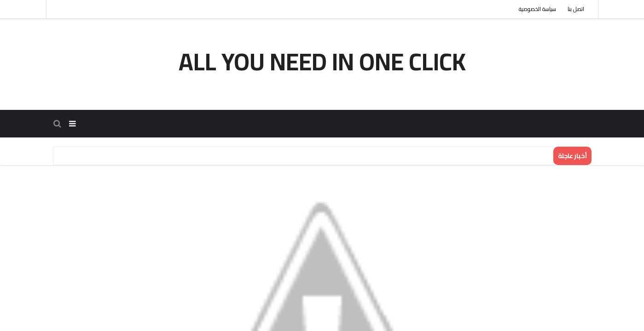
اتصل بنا (576, 9)
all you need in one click (322, 62)
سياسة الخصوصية (537, 9)
